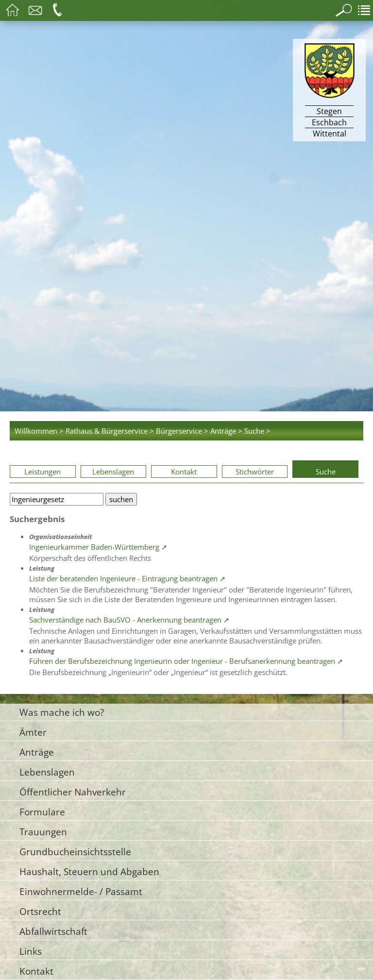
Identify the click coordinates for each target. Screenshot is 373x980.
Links (31, 951)
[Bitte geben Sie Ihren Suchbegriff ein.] (57, 499)
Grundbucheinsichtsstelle (75, 852)
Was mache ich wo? (62, 712)
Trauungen (43, 832)
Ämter (33, 732)
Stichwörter (255, 472)
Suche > (257, 431)
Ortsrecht (40, 911)
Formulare (42, 812)
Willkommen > (39, 431)
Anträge (37, 752)
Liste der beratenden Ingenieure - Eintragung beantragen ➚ (127, 578)
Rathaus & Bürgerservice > (110, 431)
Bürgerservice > (182, 431)
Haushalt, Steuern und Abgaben (89, 871)
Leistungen (42, 472)
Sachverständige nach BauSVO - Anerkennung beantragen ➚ (129, 620)
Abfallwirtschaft (53, 931)
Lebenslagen (113, 472)
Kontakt (184, 472)
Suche (326, 472)
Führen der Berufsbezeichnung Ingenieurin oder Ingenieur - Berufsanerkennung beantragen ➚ (186, 661)
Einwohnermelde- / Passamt (81, 891)
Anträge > (226, 431)
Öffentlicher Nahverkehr (73, 792)
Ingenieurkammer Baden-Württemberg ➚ (98, 547)
